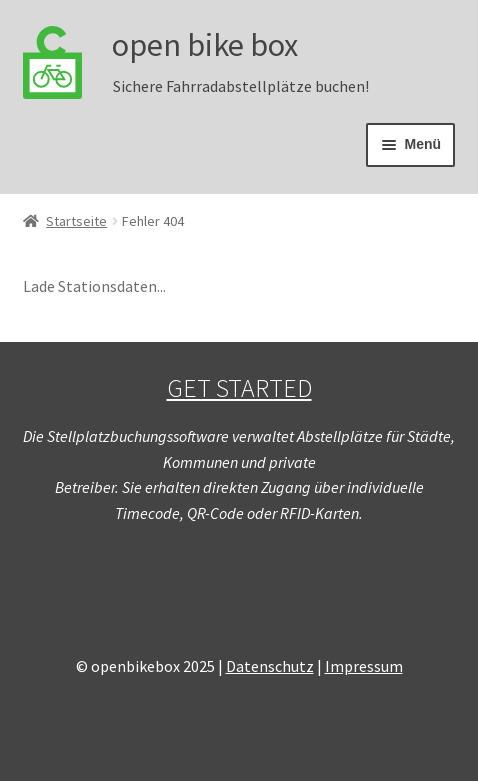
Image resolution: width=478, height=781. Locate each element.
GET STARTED (239, 388)
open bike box (205, 45)
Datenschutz (270, 666)
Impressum (364, 666)
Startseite (76, 221)
